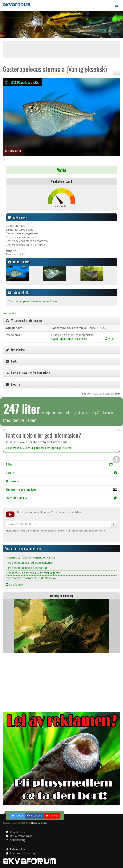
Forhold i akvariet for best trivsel (28, 373)
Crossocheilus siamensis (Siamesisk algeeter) (34, 573)
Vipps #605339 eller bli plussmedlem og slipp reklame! (39, 448)
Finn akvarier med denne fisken (62, 490)
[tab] (62, 321)
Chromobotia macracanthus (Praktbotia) (31, 578)
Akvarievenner (13, 481)
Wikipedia (112, 338)
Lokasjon (14, 384)
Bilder (59, 464)
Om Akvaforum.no (19, 836)
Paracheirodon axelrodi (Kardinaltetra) (29, 563)
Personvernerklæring (21, 853)
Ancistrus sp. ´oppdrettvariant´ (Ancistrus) (31, 557)
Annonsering (16, 840)
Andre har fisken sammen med (24, 548)
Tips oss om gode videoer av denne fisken (33, 301)
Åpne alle (9, 313)
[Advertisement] (62, 683)
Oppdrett (62, 473)
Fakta (12, 361)
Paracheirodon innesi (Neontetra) (26, 568)
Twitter (17, 816)
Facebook (34, 816)
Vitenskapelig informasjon (24, 321)
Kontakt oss (15, 832)
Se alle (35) (14, 584)
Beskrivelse (15, 350)
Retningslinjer (16, 849)
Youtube (52, 816)
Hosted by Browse (39, 823)
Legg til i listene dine (62, 498)
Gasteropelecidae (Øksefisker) (70, 339)
